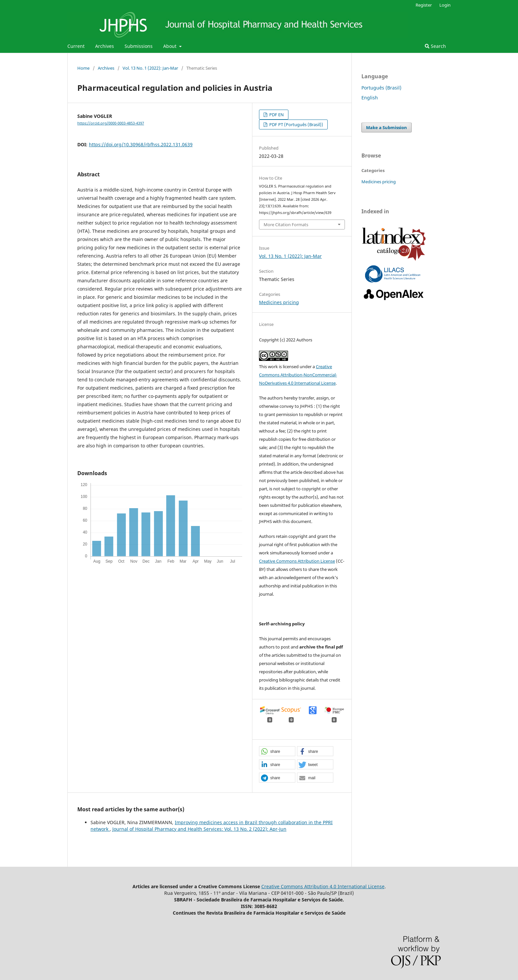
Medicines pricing (279, 302)
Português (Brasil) (381, 88)
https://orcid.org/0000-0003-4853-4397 (111, 123)
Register (424, 5)
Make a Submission (387, 127)
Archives (105, 46)
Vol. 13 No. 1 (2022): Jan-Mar (150, 68)
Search (435, 46)
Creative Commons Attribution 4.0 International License (323, 886)
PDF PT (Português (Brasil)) (296, 124)
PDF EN (276, 115)
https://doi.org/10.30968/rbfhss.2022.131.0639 (141, 144)
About (170, 46)
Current (76, 46)
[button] (277, 752)
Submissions (139, 46)
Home (83, 68)
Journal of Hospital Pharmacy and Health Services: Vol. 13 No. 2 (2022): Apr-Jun (199, 829)
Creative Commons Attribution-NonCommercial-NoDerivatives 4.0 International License (298, 375)
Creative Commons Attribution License (297, 561)
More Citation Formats (286, 225)
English (370, 98)
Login (445, 5)
